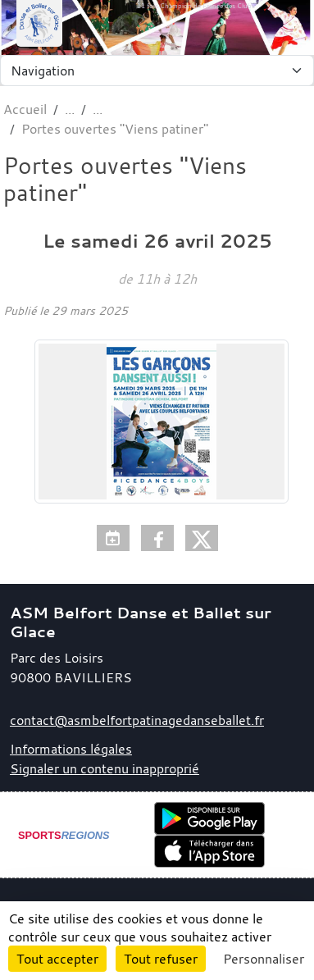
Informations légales (71, 749)
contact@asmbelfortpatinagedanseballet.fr (137, 720)
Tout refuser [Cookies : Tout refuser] (161, 959)
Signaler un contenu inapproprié (105, 768)
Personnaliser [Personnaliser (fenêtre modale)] (264, 959)
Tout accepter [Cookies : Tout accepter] (57, 959)
